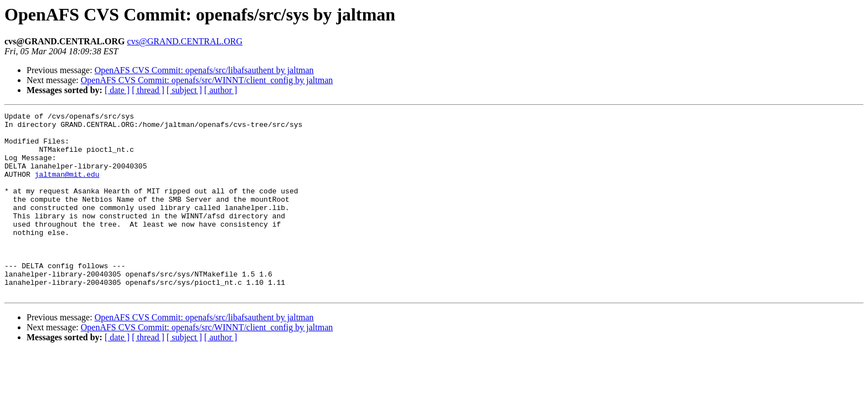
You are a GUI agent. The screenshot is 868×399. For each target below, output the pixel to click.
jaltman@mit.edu (67, 187)
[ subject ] (184, 90)
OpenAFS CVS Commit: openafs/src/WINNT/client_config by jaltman (207, 80)
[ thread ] (148, 90)
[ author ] (221, 90)
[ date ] (117, 90)
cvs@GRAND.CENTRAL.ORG (185, 41)
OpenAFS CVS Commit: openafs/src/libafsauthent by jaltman (204, 70)
